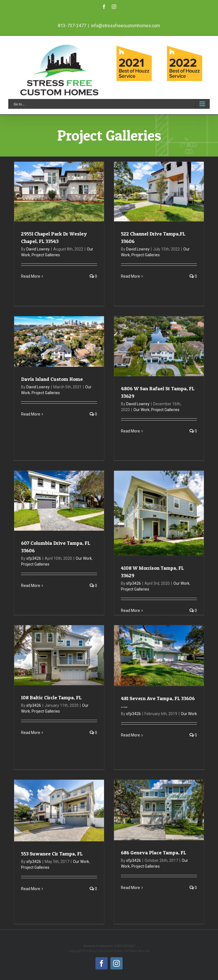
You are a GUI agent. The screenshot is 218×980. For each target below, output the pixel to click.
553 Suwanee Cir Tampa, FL (52, 854)
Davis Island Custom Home (52, 379)
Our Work (141, 410)
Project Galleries (46, 255)
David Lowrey (38, 249)
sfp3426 (34, 558)
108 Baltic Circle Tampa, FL (51, 697)
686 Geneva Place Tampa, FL (154, 853)
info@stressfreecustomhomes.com (126, 26)
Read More (31, 276)
